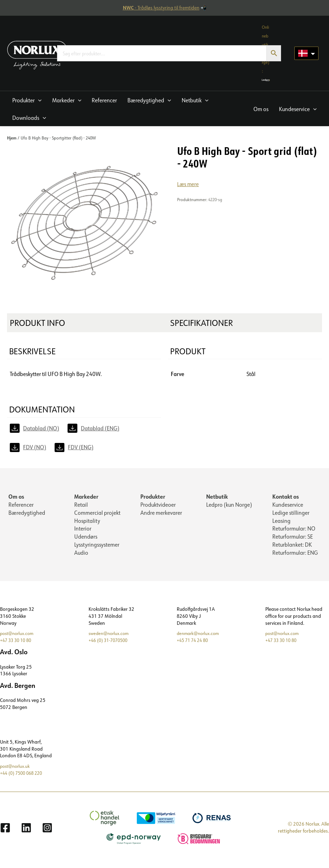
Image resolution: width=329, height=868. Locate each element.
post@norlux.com (18, 637)
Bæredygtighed (27, 514)
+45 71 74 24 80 (194, 644)
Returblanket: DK (292, 547)
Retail (81, 505)
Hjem (12, 138)
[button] (27, 100)
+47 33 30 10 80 (17, 644)
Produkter (153, 497)
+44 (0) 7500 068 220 (23, 776)
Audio (81, 556)
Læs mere (188, 184)
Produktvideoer (158, 505)
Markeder (86, 497)
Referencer (21, 505)
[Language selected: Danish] (306, 53)
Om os (16, 497)
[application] (38, 100)
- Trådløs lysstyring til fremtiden (161, 8)
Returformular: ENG (295, 556)
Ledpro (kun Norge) (229, 505)
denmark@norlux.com (200, 637)
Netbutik (217, 497)
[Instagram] (47, 831)
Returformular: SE (293, 539)
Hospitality (87, 522)
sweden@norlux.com (110, 637)
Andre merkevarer (161, 514)
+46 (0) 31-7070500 (110, 644)
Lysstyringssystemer (97, 547)
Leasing (281, 522)
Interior (83, 531)
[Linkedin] (26, 831)
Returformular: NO (294, 531)
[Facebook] (5, 831)
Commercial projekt (97, 514)
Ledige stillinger (291, 514)
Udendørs (86, 539)
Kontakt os (286, 497)
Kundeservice (288, 505)
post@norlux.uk (16, 770)
